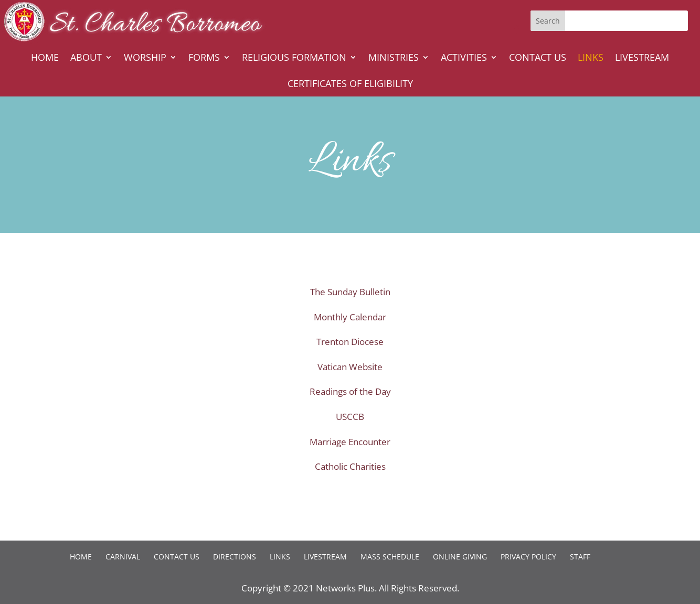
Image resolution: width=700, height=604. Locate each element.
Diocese (367, 342)
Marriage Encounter (350, 442)
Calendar (368, 317)
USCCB (350, 417)
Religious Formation (294, 58)
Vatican (333, 367)
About (86, 58)
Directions (235, 557)
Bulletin (375, 292)
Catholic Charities (350, 466)
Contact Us (538, 58)
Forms (204, 58)
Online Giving (460, 557)
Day (383, 391)
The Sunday (335, 292)
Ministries (394, 58)
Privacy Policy (528, 557)
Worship (145, 58)
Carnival (123, 557)
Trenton (334, 342)
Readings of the (342, 391)
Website (366, 367)
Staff (580, 557)
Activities (464, 58)
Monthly (332, 317)
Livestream (642, 58)
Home (45, 58)
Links (591, 58)
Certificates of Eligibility (350, 85)
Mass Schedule (390, 557)
